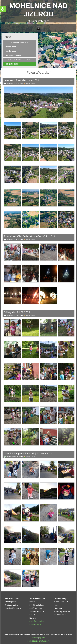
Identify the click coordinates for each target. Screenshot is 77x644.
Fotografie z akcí (12, 64)
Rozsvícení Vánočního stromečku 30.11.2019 (29, 236)
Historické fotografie (13, 55)
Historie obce (10, 47)
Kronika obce (10, 51)
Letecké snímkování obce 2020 (18, 60)
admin (33, 83)
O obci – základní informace (16, 42)
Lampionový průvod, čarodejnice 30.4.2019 (28, 454)
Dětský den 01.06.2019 (17, 312)
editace (35, 638)
